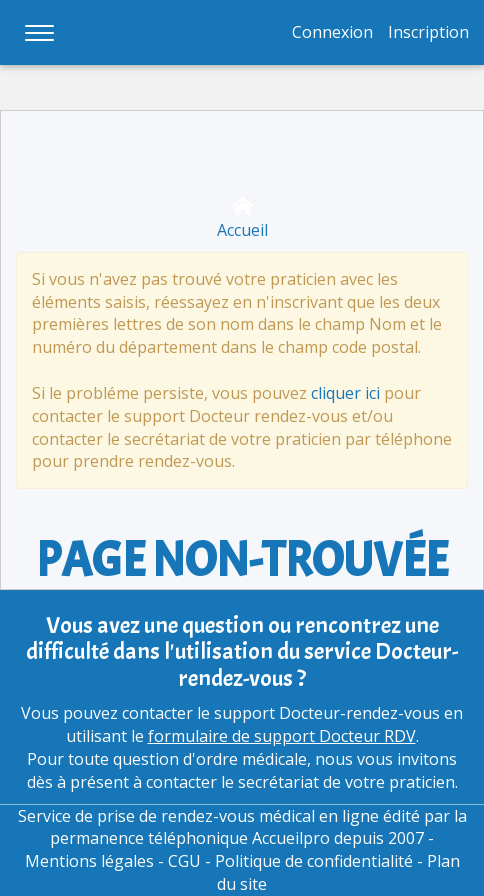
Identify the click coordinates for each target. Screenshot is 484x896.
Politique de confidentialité (314, 861)
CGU (184, 861)
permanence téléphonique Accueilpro (190, 838)
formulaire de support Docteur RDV (282, 736)
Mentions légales (89, 861)
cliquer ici (345, 393)
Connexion (332, 32)
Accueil (242, 218)
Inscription (428, 32)
